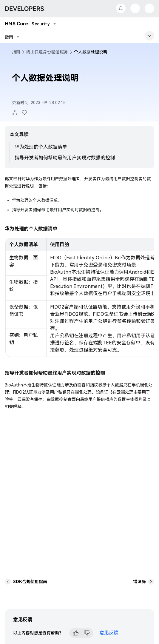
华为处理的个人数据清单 (41, 147)
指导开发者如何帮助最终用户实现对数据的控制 (65, 158)
